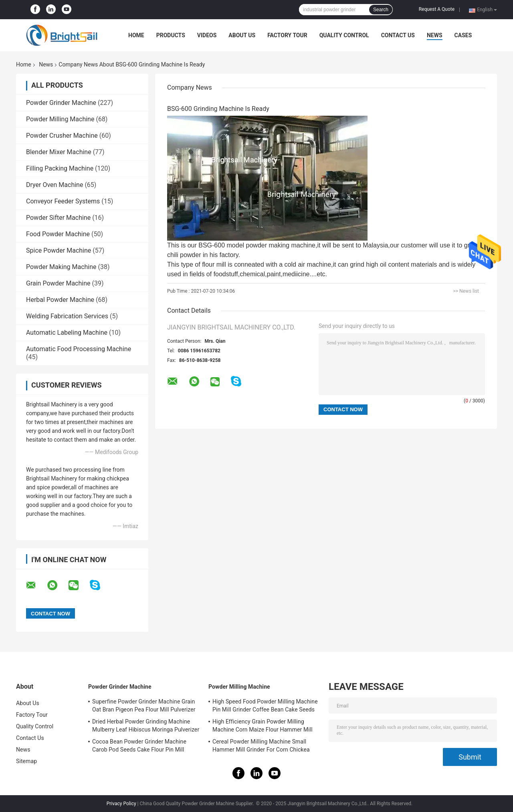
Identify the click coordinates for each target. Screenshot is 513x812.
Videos (207, 35)
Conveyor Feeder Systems (63, 201)
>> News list (466, 291)
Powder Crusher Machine (62, 136)
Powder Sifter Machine (58, 218)
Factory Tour (287, 35)
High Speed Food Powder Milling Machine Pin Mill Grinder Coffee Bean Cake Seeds (265, 705)
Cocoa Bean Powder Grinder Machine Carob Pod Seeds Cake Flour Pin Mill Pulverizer (139, 747)
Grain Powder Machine (58, 283)
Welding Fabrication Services (67, 316)
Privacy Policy (121, 804)
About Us (242, 35)
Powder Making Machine (61, 267)
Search (381, 10)
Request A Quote (437, 9)
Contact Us (398, 35)
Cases (463, 35)
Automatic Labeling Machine (67, 333)
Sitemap (26, 761)
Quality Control (344, 35)
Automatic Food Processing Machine (79, 349)
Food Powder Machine (58, 234)
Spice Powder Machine (59, 250)
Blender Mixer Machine (59, 152)
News (435, 35)
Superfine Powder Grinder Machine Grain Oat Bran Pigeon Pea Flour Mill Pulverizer (144, 705)
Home (136, 35)
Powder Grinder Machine (61, 103)
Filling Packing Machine (60, 168)
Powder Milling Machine (60, 119)
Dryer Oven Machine (55, 185)
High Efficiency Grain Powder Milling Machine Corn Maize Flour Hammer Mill (263, 726)
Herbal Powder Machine (60, 300)
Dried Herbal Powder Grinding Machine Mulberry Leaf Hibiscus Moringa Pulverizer (146, 726)
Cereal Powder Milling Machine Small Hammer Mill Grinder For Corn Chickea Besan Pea (261, 747)
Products (171, 35)
